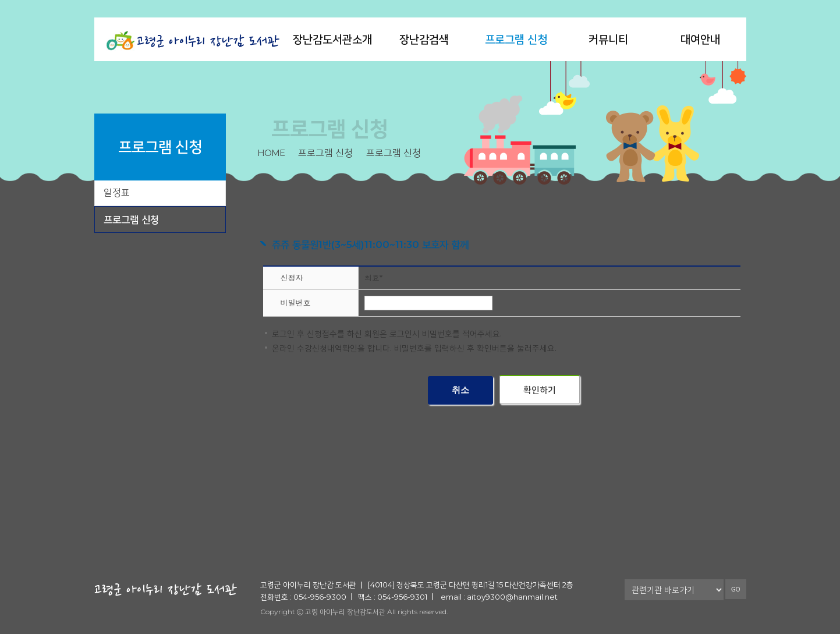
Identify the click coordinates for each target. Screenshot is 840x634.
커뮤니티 (608, 39)
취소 (460, 390)
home (271, 153)
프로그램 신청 (516, 39)
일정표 (117, 192)
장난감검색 (424, 39)
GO (736, 589)
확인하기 (540, 390)
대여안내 (700, 39)
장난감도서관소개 (332, 39)
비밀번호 (296, 303)
